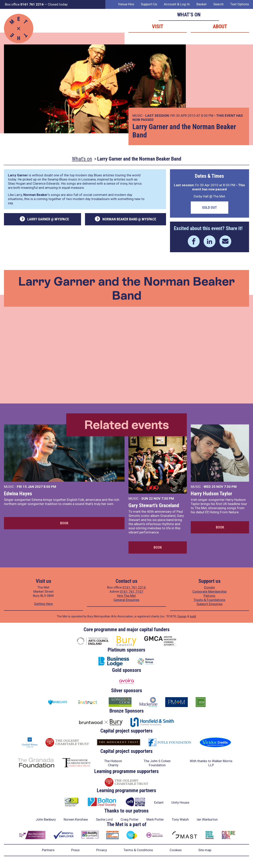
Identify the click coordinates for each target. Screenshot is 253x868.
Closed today (58, 4)
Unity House (180, 802)
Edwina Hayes (18, 494)
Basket (202, 4)
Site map (205, 850)
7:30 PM (168, 498)
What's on (82, 159)
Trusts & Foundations (209, 600)
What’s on (189, 15)
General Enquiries (126, 600)
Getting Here (43, 604)
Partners (48, 850)
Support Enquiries (210, 604)
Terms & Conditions (138, 850)
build (193, 616)
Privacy (102, 850)
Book (64, 523)
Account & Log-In (177, 4)
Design (182, 616)
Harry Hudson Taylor (211, 494)
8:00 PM (50, 487)
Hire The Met (126, 596)
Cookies (176, 850)
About (220, 26)
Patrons (209, 596)
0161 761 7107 (132, 592)
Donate (210, 587)
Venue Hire (126, 4)
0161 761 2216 (134, 587)
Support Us (149, 4)
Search (218, 4)
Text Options (240, 4)
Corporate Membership (209, 592)
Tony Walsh (180, 819)
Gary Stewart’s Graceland (154, 505)
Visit (158, 26)
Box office (24, 4)
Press (75, 850)
